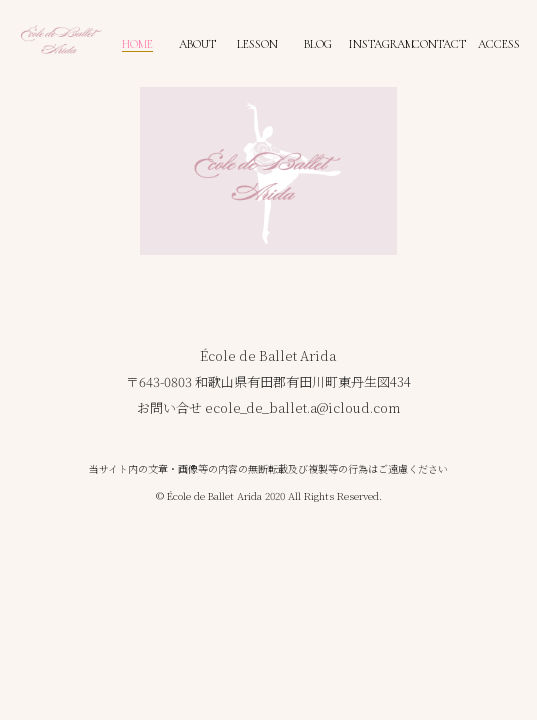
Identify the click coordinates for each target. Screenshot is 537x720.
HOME (137, 44)
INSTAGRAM (381, 44)
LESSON (257, 44)
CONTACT (439, 44)
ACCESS (499, 44)
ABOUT (197, 44)
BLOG (318, 44)
